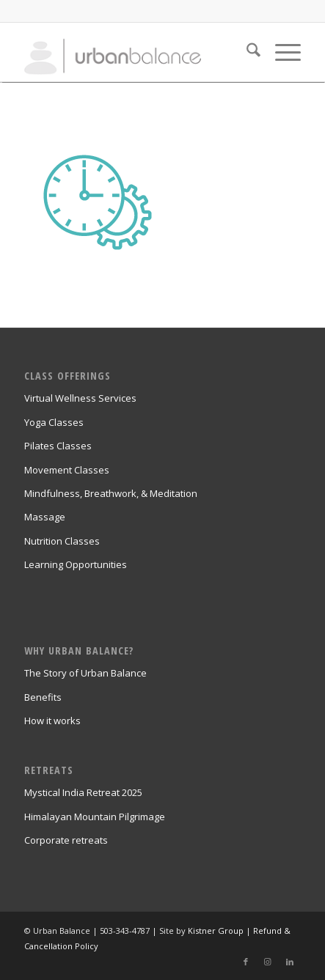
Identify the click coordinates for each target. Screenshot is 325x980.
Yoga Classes (54, 422)
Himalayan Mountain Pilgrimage (95, 817)
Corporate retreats (66, 840)
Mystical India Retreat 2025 (83, 792)
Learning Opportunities (76, 564)
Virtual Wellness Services (80, 398)
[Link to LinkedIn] (290, 962)
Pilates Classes (58, 446)
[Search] (246, 52)
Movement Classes (67, 470)
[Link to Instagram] (268, 962)
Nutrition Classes (62, 541)
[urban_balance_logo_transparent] (135, 52)
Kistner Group (216, 931)
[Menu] (281, 52)
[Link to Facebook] (246, 962)
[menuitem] (246, 52)
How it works (52, 721)
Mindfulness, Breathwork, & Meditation (111, 493)
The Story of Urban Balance (85, 673)
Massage (45, 517)
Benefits (43, 697)
